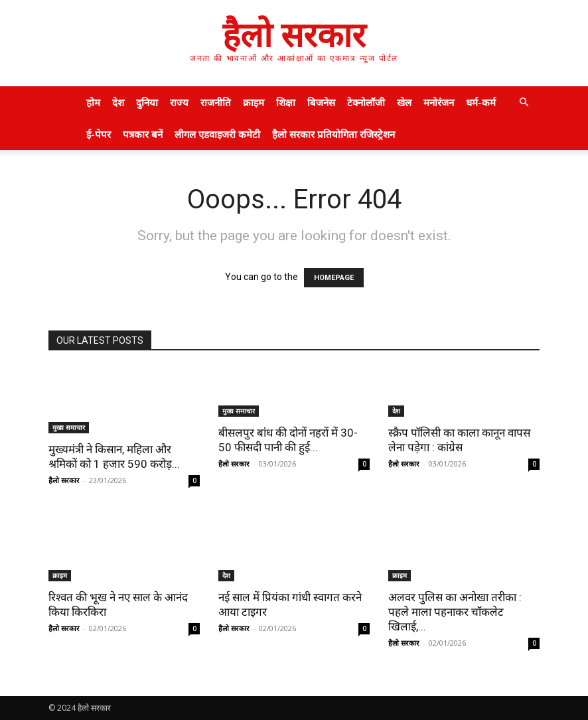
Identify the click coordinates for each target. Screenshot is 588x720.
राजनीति (216, 102)
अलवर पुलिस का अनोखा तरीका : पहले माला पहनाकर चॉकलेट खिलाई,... (455, 612)
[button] (524, 103)
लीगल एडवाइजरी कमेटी (217, 134)
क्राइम (254, 102)
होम (93, 102)
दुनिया (147, 102)
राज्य (179, 102)
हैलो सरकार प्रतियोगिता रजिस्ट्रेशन (333, 134)
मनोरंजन (439, 102)
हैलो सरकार (64, 480)
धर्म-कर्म (481, 102)
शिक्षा (286, 102)
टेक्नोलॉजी (366, 102)
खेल (404, 102)
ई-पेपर (99, 134)
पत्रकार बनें (143, 134)
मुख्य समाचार (69, 427)
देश (118, 102)
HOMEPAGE (334, 278)
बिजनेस (321, 102)
